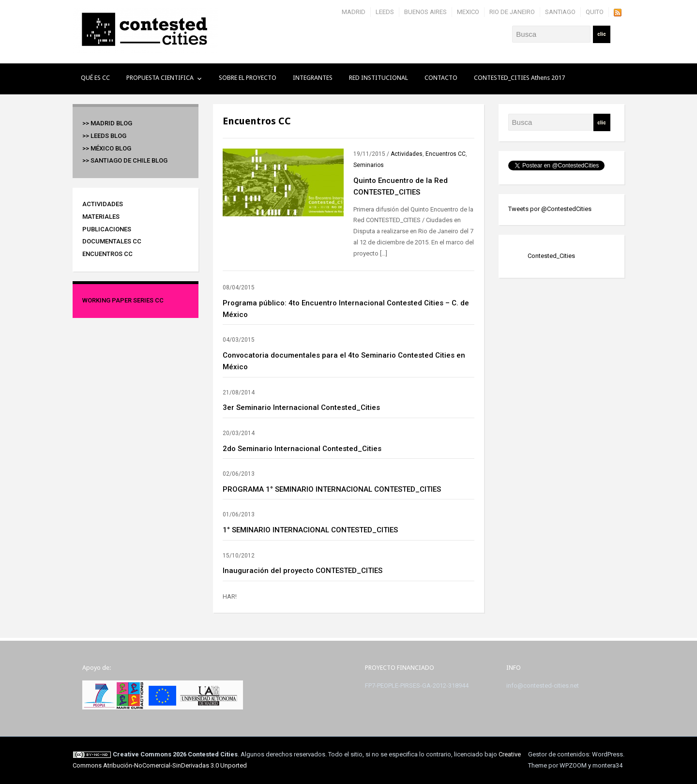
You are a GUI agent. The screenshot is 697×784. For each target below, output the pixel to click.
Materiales (101, 217)
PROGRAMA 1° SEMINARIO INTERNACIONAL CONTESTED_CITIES (332, 489)
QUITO (595, 12)
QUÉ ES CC (95, 78)
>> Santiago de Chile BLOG (125, 160)
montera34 (607, 765)
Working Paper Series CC (123, 300)
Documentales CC (112, 241)
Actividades (103, 204)
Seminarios (369, 165)
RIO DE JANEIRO (512, 12)
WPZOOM (573, 765)
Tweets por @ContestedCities (550, 209)
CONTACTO (441, 78)
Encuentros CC (107, 254)
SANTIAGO (560, 12)
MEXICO (468, 12)
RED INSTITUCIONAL (379, 78)
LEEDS (385, 12)
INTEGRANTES (313, 78)
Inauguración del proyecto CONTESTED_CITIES (303, 571)
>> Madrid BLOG (107, 123)
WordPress (607, 754)
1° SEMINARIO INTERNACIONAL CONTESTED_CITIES (310, 530)
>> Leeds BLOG (104, 136)
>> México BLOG (107, 148)
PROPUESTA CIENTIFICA (160, 78)
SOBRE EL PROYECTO (248, 78)
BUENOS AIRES (425, 12)
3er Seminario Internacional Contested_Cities (301, 407)
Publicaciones (107, 229)
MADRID (354, 12)
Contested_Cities (551, 256)
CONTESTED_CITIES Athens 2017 (519, 78)
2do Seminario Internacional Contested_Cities (302, 449)
